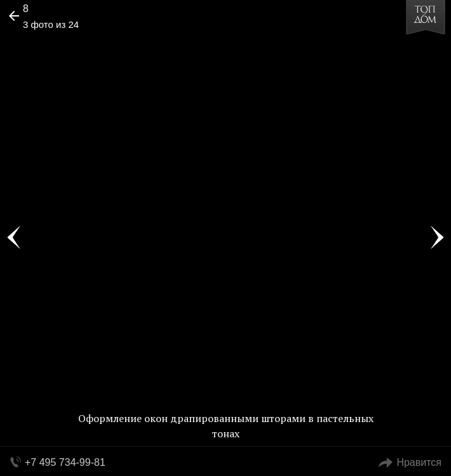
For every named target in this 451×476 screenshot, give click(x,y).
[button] (58, 48)
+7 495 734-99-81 (65, 462)
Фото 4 (437, 238)
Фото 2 (14, 238)
